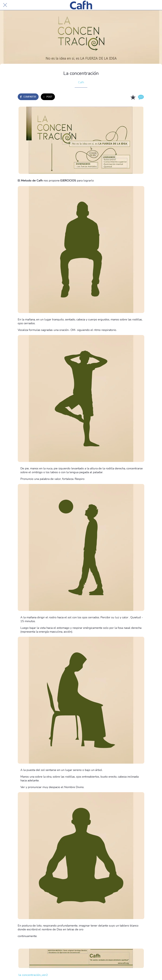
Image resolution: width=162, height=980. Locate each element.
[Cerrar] (5, 5)
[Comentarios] (140, 97)
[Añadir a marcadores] (133, 97)
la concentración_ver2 (33, 975)
